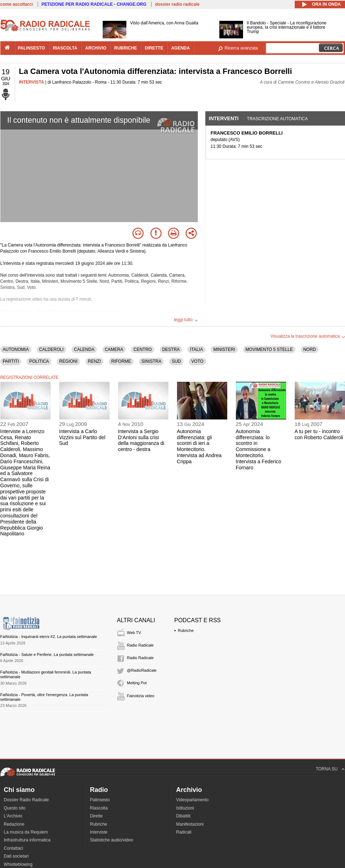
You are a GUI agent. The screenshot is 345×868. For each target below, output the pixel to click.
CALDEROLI (51, 349)
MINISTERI (224, 349)
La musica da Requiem (26, 832)
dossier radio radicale (177, 4)
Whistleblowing (18, 864)
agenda (181, 48)
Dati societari (16, 856)
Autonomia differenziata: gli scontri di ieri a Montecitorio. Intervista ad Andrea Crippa (199, 446)
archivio (96, 48)
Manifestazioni (190, 824)
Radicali (184, 832)
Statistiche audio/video (112, 840)
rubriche (125, 48)
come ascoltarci (17, 4)
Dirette (96, 816)
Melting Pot (137, 683)
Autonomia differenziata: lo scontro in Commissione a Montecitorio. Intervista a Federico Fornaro (259, 449)
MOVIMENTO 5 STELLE (269, 349)
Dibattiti (183, 816)
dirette (154, 48)
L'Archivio (13, 816)
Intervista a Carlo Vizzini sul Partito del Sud (82, 437)
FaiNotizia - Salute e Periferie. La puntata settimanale (47, 654)
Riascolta (99, 808)
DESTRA (171, 349)
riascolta (65, 48)
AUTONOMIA (16, 349)
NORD (310, 349)
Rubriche (186, 630)
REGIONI (68, 361)
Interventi (224, 118)
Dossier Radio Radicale (26, 800)
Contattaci (14, 848)
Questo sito (15, 808)
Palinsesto (100, 800)
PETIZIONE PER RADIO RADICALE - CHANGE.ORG (94, 4)
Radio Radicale (141, 645)
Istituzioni (185, 808)
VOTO (197, 361)
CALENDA (84, 349)
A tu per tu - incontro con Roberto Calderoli (319, 434)
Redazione (14, 824)
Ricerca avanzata (241, 48)
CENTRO (143, 349)
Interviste (99, 832)
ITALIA (196, 349)
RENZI (94, 361)
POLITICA (39, 361)
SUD (176, 361)
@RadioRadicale (142, 670)
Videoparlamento (193, 800)
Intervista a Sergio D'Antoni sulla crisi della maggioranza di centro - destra (141, 440)
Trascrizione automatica (278, 119)
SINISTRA (151, 361)
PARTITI (11, 361)
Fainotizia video (141, 696)
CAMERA (114, 349)
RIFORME (121, 361)
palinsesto (32, 48)
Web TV (134, 633)
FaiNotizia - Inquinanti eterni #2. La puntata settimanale (49, 637)
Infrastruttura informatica (27, 840)
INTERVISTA (32, 82)
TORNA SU (327, 769)
